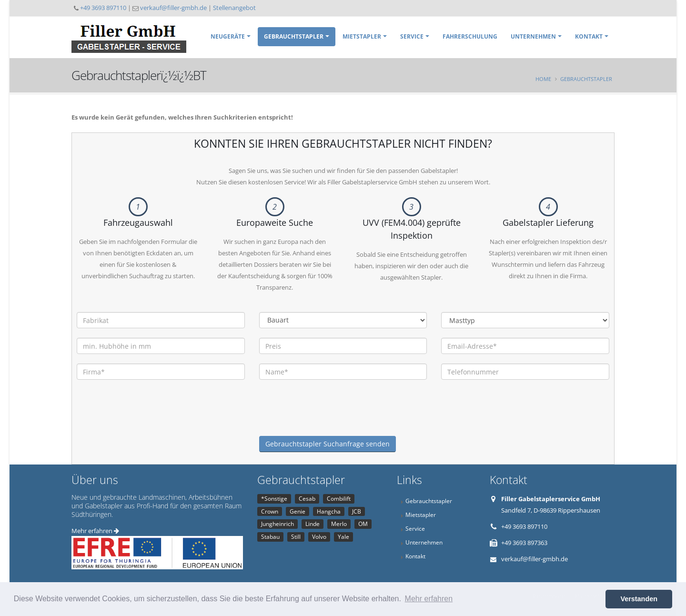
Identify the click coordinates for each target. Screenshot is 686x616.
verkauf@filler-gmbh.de (173, 8)
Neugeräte (228, 36)
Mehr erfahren (95, 531)
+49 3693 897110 (103, 8)
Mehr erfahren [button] (429, 599)
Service (412, 36)
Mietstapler (362, 36)
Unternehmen (533, 36)
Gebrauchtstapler (294, 36)
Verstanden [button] (639, 599)
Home (543, 79)
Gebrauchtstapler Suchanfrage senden (328, 444)
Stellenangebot (234, 8)
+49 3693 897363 (524, 543)
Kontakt (589, 36)
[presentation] (332, 417)
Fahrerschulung (470, 36)
